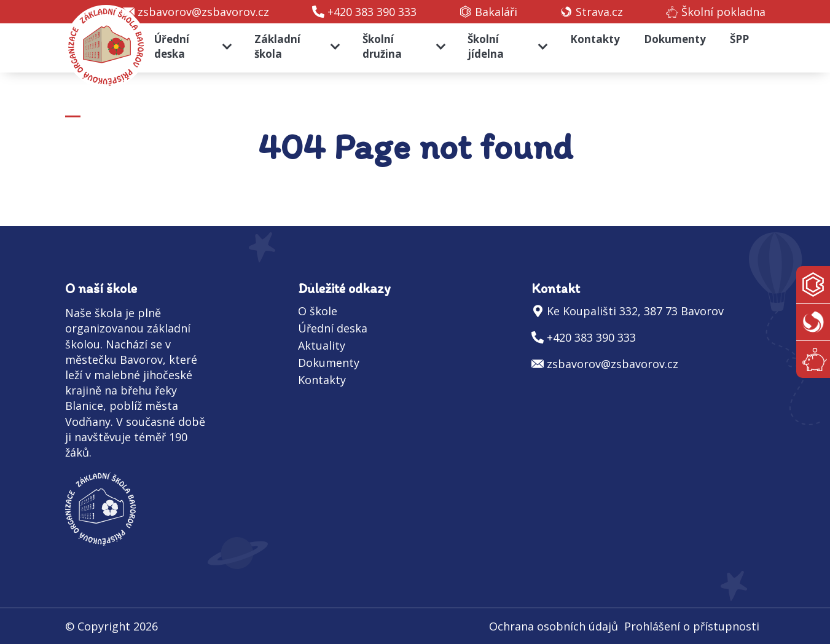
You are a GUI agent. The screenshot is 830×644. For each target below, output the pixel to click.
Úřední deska (172, 46)
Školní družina (382, 46)
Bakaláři (496, 12)
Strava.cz (599, 12)
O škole (318, 311)
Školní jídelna (486, 46)
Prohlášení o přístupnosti (692, 626)
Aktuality (322, 345)
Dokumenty (675, 39)
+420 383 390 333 (372, 12)
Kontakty (595, 39)
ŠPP (739, 39)
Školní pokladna (723, 12)
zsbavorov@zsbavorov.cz (203, 12)
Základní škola (277, 46)
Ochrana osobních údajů (554, 626)
